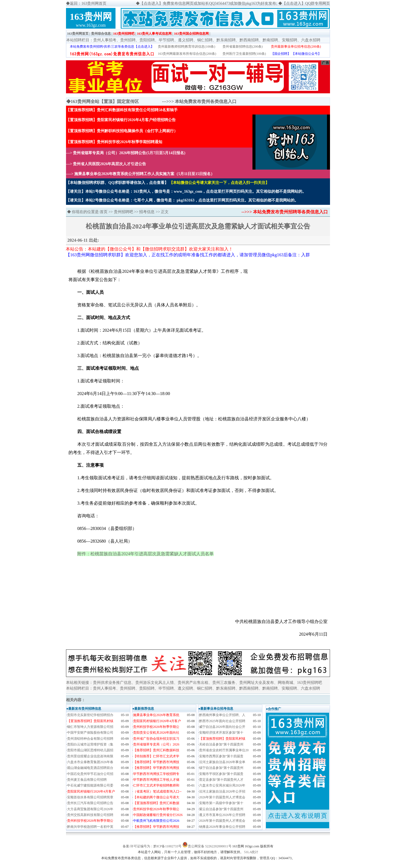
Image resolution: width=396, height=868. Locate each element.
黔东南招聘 (226, 40)
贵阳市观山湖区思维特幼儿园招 (90, 750)
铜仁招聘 (205, 40)
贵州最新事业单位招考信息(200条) (296, 47)
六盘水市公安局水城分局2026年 (222, 785)
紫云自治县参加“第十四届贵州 (221, 809)
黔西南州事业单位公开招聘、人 (222, 715)
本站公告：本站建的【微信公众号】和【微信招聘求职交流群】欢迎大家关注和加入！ (149, 249)
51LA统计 (251, 852)
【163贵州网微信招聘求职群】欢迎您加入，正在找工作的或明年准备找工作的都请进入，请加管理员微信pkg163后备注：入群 (188, 255)
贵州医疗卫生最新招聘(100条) (244, 54)
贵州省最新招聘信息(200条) (243, 47)
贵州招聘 (128, 40)
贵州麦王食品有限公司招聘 (87, 780)
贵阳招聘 (147, 40)
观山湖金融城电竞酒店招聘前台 (90, 768)
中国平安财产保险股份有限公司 (90, 733)
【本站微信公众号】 (306, 54)
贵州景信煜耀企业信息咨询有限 (90, 756)
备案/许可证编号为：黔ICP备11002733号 (152, 846)
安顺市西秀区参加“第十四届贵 (221, 756)
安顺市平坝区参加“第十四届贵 (221, 774)
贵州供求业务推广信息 (112, 683)
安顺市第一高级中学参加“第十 (221, 803)
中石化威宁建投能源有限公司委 (90, 785)
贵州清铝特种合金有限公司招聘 (90, 739)
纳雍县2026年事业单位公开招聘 (222, 827)
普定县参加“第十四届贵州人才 (221, 780)
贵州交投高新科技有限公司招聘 (90, 815)
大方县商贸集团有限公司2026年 (90, 809)
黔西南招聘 (249, 40)
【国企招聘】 (281, 54)
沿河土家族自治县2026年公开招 (222, 791)
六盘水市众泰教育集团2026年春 (90, 762)
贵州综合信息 (101, 34)
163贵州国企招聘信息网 (191, 34)
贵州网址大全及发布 (257, 683)
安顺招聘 (290, 40)
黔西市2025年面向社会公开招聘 (222, 721)
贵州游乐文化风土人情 (155, 683)
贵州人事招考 (105, 40)
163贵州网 (91, 17)
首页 (104, 212)
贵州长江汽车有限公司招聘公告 (90, 803)
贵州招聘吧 (123, 212)
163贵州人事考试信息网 (154, 34)
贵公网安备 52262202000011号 (210, 846)
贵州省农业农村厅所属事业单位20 (224, 750)
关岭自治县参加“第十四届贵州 (221, 744)
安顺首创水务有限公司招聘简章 (90, 797)
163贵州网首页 (78, 34)
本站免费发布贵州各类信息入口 (206, 101)
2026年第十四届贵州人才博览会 (222, 797)
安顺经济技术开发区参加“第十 (221, 733)
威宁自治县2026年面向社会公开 (222, 727)
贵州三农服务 (224, 683)
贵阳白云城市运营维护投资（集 (90, 744)
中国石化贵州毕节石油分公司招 (90, 774)
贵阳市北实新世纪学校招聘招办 (90, 715)
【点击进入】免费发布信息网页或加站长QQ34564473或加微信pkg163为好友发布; (208, 3)
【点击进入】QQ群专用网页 (306, 3)
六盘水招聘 (311, 40)
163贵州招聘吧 (124, 34)
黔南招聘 (270, 40)
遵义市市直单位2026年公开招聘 (222, 815)
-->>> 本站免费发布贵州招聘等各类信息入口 (285, 212)
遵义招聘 (186, 40)
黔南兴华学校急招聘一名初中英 (90, 827)
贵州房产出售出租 (193, 683)
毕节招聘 (166, 40)
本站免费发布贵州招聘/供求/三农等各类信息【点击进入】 (112, 47)
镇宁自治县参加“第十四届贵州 (221, 768)
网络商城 (285, 683)
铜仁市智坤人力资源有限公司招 (90, 727)
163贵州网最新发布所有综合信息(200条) (187, 54)
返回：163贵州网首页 (88, 3)
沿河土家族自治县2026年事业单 (222, 762)
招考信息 (147, 212)
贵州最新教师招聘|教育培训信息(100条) (186, 47)
